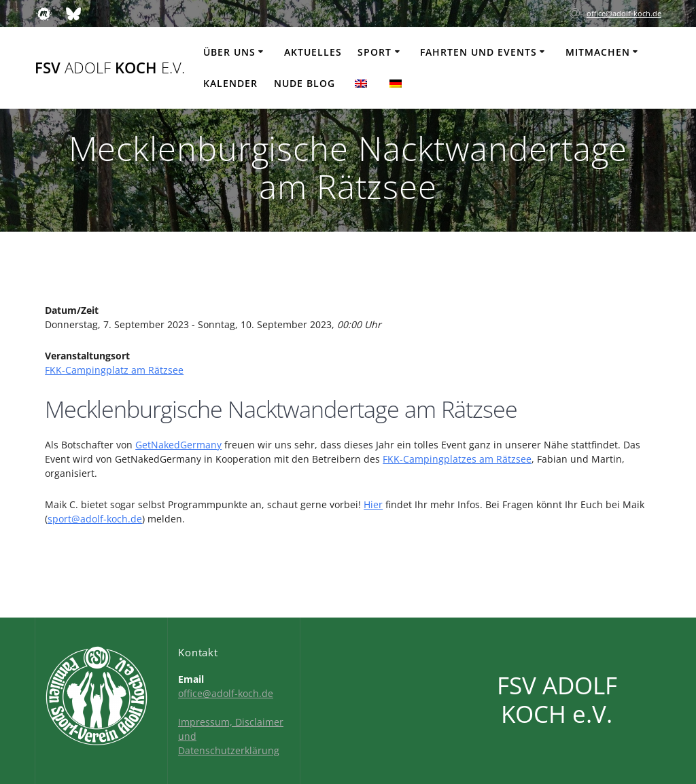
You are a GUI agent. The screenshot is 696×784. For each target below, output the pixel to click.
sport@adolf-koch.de (95, 519)
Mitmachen (598, 52)
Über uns (229, 52)
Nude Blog (304, 83)
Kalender (230, 83)
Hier (373, 504)
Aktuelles (313, 52)
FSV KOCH (110, 68)
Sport (375, 52)
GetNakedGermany (178, 445)
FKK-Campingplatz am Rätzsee (114, 370)
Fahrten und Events (478, 52)
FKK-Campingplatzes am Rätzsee (457, 459)
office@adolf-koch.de (624, 13)
